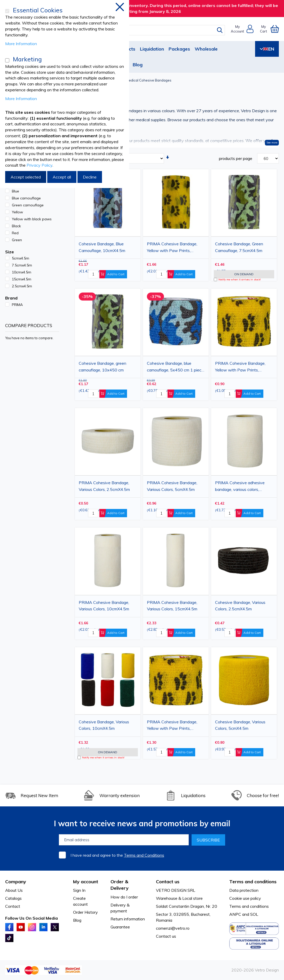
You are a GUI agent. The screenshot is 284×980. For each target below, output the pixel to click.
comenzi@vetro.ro (173, 928)
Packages (179, 49)
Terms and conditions (249, 906)
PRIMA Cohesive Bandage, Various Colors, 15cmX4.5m (172, 606)
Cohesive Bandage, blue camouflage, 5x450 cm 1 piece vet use (175, 367)
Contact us (166, 936)
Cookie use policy (245, 898)
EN (267, 49)
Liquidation (152, 49)
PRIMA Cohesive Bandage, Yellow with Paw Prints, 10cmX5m (172, 248)
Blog (138, 65)
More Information (21, 44)
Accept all (62, 177)
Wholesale (206, 49)
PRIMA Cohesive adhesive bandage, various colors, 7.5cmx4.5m (240, 487)
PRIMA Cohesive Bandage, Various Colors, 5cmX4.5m (172, 486)
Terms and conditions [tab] (253, 882)
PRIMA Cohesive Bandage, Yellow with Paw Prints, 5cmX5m (240, 367)
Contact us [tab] (168, 882)
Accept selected (26, 177)
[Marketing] (7, 60)
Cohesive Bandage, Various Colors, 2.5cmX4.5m (240, 606)
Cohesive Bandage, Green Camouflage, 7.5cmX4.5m (239, 247)
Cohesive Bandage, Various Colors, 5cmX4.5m (240, 725)
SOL (254, 914)
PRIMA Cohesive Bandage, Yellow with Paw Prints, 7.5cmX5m (172, 726)
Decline (90, 177)
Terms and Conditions (144, 855)
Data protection (244, 890)
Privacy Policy (40, 165)
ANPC (235, 914)
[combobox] (147, 30)
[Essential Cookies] (7, 11)
